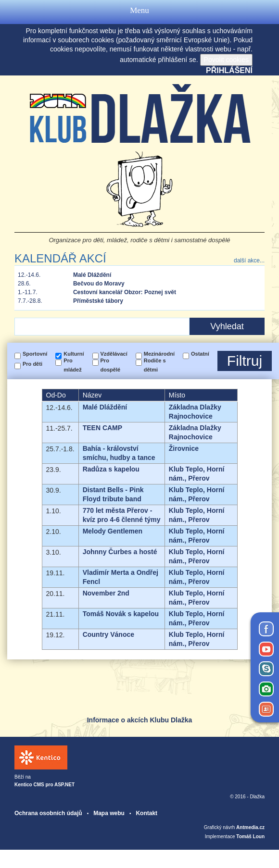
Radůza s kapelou (111, 469)
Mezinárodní (159, 354)
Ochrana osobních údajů (48, 813)
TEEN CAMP (102, 428)
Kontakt (146, 813)
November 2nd (106, 593)
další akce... (249, 260)
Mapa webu (109, 813)
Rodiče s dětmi (155, 365)
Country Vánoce (108, 634)
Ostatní (200, 354)
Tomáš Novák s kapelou (121, 614)
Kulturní (74, 354)
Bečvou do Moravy (99, 284)
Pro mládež (72, 365)
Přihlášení (229, 70)
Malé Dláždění (92, 275)
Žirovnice (184, 448)
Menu (139, 12)
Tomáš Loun (250, 837)
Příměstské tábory (98, 301)
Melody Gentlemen (113, 531)
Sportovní (35, 354)
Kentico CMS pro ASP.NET (44, 785)
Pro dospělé (111, 365)
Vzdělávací (114, 354)
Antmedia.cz (250, 827)
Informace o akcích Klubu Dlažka (140, 720)
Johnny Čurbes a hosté (120, 552)
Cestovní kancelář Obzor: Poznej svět (125, 292)
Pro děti (32, 364)
